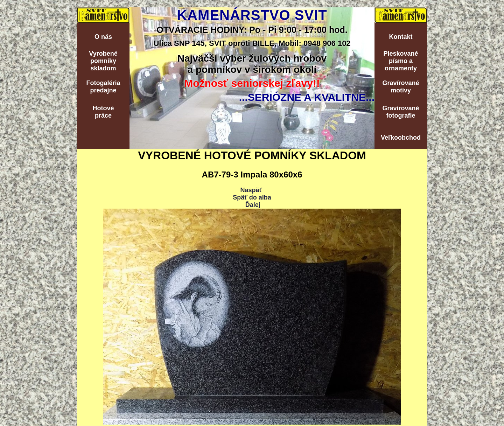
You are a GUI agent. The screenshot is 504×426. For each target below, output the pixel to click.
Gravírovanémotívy (401, 87)
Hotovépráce (103, 112)
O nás (103, 37)
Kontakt (401, 37)
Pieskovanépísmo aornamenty (401, 61)
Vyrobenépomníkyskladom (103, 61)
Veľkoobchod (401, 138)
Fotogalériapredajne (103, 87)
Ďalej (253, 205)
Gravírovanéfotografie (401, 112)
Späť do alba (252, 197)
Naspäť (251, 190)
